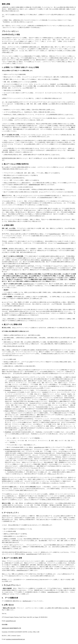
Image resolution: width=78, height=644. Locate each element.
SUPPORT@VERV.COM (9, 158)
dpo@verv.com (27, 601)
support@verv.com (46, 197)
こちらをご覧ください (61, 407)
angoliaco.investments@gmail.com (15, 639)
